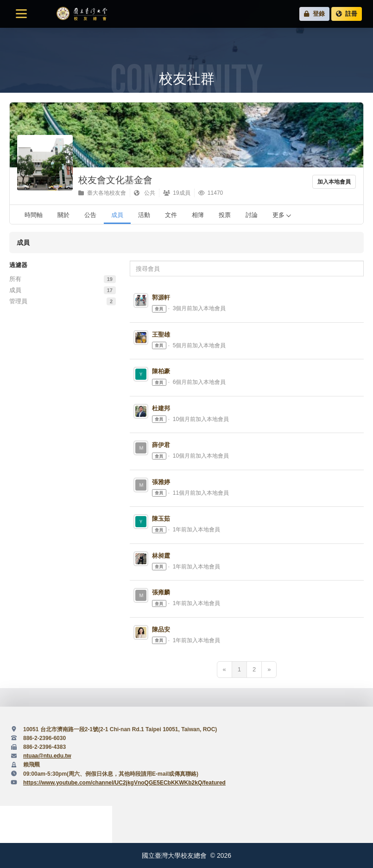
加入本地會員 (334, 182)
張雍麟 (161, 592)
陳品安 (161, 629)
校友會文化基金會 (115, 180)
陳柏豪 (161, 371)
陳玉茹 (161, 519)
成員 (15, 290)
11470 (211, 193)
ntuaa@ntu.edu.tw (47, 756)
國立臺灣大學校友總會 (82, 14)
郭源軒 (161, 297)
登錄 (314, 14)
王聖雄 (161, 335)
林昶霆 (161, 556)
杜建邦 (161, 408)
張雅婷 (161, 482)
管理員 (18, 301)
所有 (15, 279)
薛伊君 (161, 445)
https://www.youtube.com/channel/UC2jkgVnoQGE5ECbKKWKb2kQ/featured (124, 783)
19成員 (177, 193)
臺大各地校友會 (102, 193)
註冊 (347, 14)
